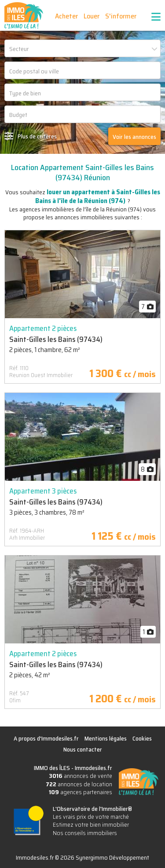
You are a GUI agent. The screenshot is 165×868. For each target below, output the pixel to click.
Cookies (142, 738)
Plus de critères (37, 136)
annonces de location (79, 784)
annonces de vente (81, 776)
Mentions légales (106, 738)
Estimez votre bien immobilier (91, 824)
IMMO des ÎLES (24, 15)
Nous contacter (83, 749)
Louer (92, 16)
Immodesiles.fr (93, 768)
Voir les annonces (134, 137)
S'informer (121, 16)
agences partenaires (81, 792)
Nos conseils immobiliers (85, 833)
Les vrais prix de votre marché (91, 817)
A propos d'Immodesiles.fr (46, 738)
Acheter (66, 16)
